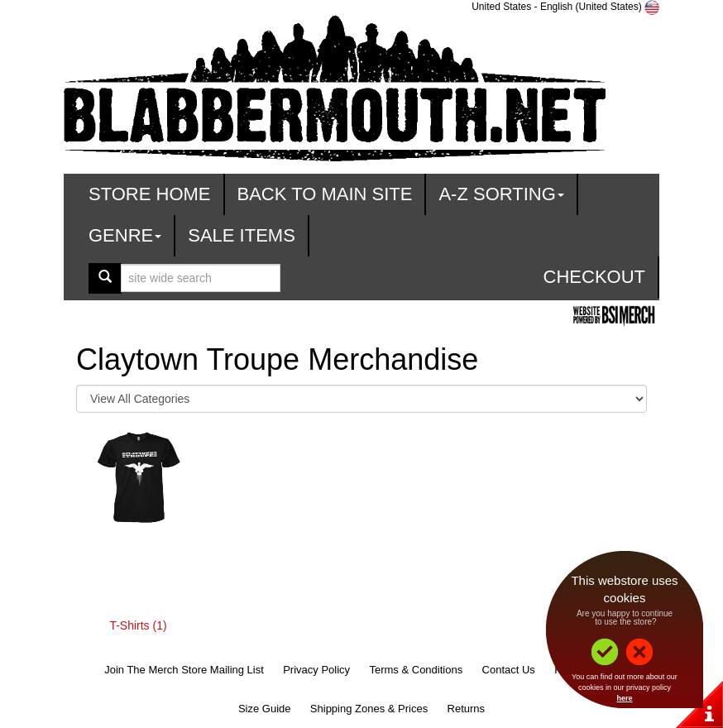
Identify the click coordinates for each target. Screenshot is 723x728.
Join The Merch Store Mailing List (184, 670)
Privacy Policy (316, 670)
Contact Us (509, 670)
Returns (467, 709)
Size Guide (265, 709)
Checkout (594, 277)
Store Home (150, 194)
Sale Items (242, 235)
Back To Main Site (325, 194)
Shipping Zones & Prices (369, 709)
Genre (125, 235)
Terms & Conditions (416, 670)
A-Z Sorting (501, 194)
